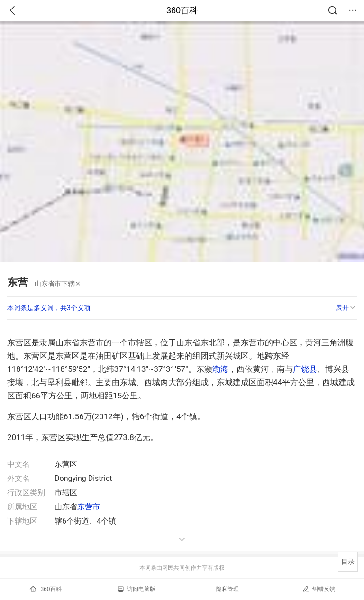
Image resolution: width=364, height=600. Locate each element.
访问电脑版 (137, 589)
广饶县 (305, 369)
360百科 (182, 10)
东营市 (89, 507)
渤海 (220, 369)
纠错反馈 (319, 589)
